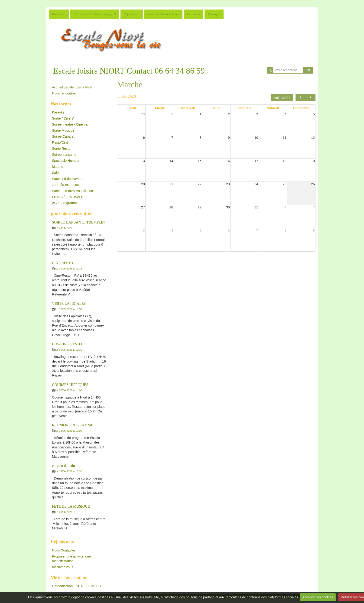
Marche (58, 167)
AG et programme (65, 203)
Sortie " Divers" (63, 118)
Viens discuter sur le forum (163, 14)
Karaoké (58, 112)
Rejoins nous (132, 14)
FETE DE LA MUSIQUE (71, 506)
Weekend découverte (68, 179)
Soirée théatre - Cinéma (70, 124)
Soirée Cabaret (63, 136)
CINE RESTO (63, 263)
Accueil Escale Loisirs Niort (72, 87)
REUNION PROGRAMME (73, 425)
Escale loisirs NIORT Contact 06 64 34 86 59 (129, 71)
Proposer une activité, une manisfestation (71, 559)
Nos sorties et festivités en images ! (95, 14)
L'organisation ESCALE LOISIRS (76, 586)
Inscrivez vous (63, 567)
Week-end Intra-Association (73, 191)
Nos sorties (59, 14)
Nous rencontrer (64, 93)
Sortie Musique (63, 130)
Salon (56, 173)
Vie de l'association (68, 578)
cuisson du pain (63, 466)
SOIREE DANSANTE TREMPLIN (78, 222)
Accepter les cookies (318, 597)
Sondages (214, 14)
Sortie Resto (61, 149)
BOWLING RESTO (67, 344)
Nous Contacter (64, 550)
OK (308, 70)
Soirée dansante (64, 155)
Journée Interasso (65, 185)
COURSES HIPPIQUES (70, 385)
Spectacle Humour (66, 161)
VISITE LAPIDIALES (69, 303)
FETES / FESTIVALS (68, 197)
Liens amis (193, 14)
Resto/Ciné (60, 143)
